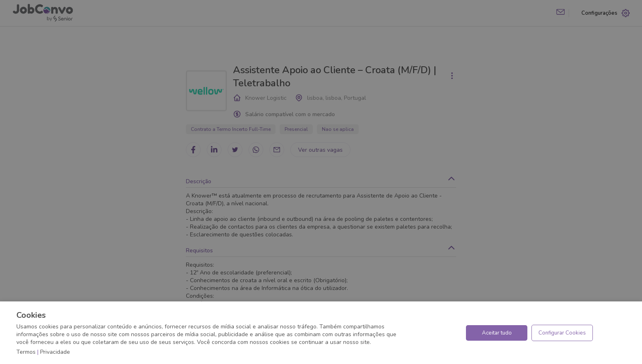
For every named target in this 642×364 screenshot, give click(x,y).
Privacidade (55, 352)
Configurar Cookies (562, 333)
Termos (26, 352)
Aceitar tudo (497, 333)
